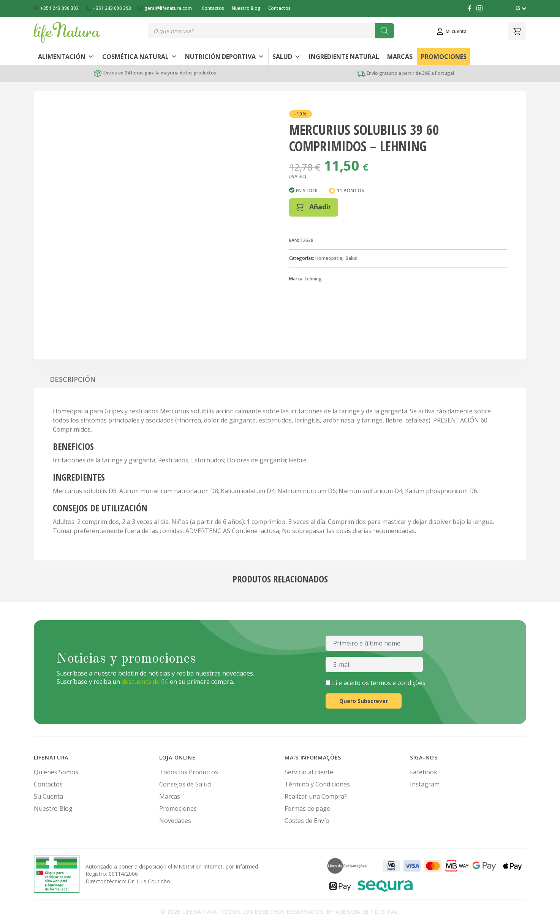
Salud (286, 57)
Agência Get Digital (366, 912)
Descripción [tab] (73, 379)
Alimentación (66, 57)
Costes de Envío (307, 821)
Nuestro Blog (246, 8)
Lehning (313, 279)
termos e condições (398, 683)
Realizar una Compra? (316, 796)
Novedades (175, 821)
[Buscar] (384, 31)
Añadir (314, 207)
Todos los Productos (189, 772)
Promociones (444, 57)
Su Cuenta (48, 796)
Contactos (213, 8)
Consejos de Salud (185, 784)
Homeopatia (329, 258)
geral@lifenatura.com (165, 8)
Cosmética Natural (140, 57)
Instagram (425, 784)
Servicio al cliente (309, 772)
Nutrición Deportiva (225, 57)
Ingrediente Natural (344, 57)
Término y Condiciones (317, 784)
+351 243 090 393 (57, 8)
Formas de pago (308, 808)
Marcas (400, 57)
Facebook (424, 772)
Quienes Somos (56, 772)
